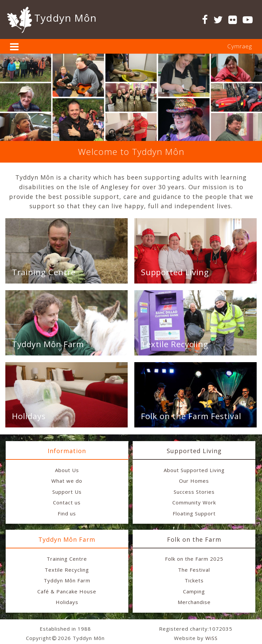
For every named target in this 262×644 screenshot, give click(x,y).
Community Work (194, 502)
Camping (194, 591)
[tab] (131, 46)
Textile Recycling (175, 344)
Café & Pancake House (67, 591)
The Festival (194, 570)
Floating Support (194, 513)
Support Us (67, 492)
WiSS (211, 638)
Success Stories (194, 492)
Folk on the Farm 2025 (194, 559)
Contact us (67, 502)
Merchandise (194, 602)
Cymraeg (240, 46)
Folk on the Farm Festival (191, 416)
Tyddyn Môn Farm (48, 344)
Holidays (29, 416)
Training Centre (44, 272)
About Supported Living (194, 470)
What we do (67, 481)
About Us (67, 470)
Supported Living (175, 272)
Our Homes (194, 481)
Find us (67, 513)
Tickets (194, 580)
